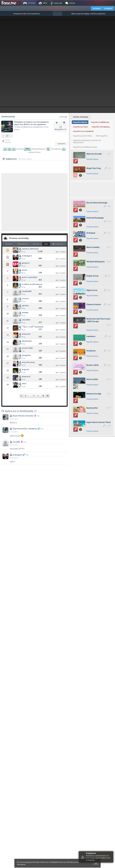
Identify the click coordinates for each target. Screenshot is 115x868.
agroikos (25, 305)
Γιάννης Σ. (30, 249)
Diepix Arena (92, 276)
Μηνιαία (36, 244)
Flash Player (90, 858)
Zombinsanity (8, 116)
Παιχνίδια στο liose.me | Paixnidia (9, 3)
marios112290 (27, 348)
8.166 (63, 116)
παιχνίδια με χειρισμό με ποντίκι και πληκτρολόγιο (87, 141)
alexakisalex (27, 341)
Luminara (91, 336)
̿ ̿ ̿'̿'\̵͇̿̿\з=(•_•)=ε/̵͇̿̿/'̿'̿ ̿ (33, 327)
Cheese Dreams (94, 304)
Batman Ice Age (94, 394)
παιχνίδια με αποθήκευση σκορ (85, 147)
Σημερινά (9, 244)
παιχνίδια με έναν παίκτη (83, 136)
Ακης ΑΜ (28, 362)
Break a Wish (93, 365)
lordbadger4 (27, 256)
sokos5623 (26, 320)
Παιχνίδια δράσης (92, 159)
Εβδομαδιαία (23, 244)
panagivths (26, 355)
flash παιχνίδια (102, 136)
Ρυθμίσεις (58, 244)
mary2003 (16, 442)
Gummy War (92, 408)
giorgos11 (26, 263)
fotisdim (25, 312)
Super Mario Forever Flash (98, 422)
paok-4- (29, 277)
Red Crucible (92, 379)
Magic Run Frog (94, 168)
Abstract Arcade (94, 154)
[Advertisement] (29, 202)
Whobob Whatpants (96, 262)
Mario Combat (93, 247)
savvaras (25, 298)
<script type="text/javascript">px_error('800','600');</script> (57, 63)
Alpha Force (92, 290)
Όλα (46, 244)
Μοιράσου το (61, 128)
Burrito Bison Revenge (97, 203)
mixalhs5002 (27, 291)
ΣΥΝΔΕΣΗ (108, 9)
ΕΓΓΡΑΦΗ (97, 9)
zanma (25, 270)
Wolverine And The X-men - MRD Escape (98, 320)
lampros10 (26, 376)
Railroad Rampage (95, 218)
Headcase (91, 351)
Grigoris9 (25, 369)
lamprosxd (26, 334)
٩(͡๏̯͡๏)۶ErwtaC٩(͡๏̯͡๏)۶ (25, 429)
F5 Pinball (91, 233)
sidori (24, 383)
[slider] (34, 163)
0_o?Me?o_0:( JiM (32, 284)
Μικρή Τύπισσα (23, 416)
